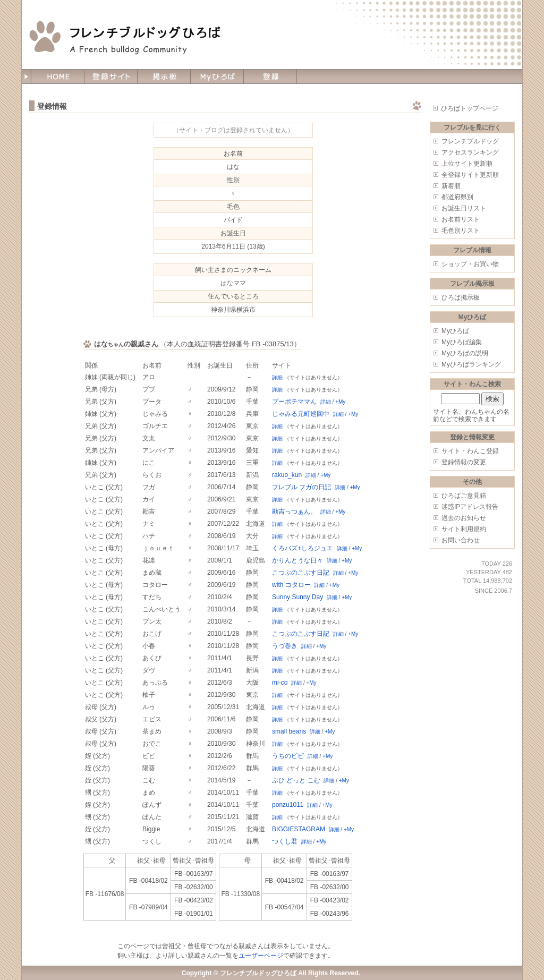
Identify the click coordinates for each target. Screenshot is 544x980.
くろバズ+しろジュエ (303, 548)
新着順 (451, 186)
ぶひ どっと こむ (296, 780)
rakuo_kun (287, 475)
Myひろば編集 (462, 342)
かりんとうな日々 (297, 560)
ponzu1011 (288, 805)
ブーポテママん (294, 402)
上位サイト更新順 (467, 164)
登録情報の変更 (464, 462)
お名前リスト (461, 219)
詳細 (277, 377)
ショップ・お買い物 (470, 264)
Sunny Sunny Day (297, 597)
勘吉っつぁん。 (294, 512)
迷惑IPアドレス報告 (470, 507)
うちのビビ (288, 756)
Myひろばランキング (471, 364)
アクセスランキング (470, 152)
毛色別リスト (461, 231)
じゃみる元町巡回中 (301, 414)
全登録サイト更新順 (470, 175)
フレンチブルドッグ (470, 141)
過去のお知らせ (464, 518)
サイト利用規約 (464, 529)
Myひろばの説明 (465, 353)
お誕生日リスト (464, 208)
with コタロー (291, 585)
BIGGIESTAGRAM (299, 829)
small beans (289, 731)
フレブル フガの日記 (301, 487)
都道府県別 (457, 197)
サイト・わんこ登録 (470, 451)
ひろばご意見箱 (464, 496)
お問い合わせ (461, 540)
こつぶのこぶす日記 (301, 573)
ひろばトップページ (470, 108)
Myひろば (455, 331)
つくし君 (285, 841)
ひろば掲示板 (461, 297)
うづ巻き (285, 646)
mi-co (280, 683)
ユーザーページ (261, 956)
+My (340, 402)
